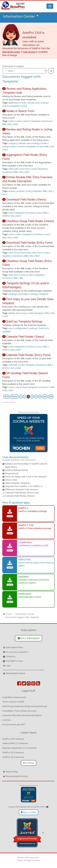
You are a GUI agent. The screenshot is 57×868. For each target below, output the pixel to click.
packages (24, 294)
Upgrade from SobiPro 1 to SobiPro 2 (24, 486)
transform (47, 121)
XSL (10, 124)
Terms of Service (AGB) (13, 702)
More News (29, 763)
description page (11, 52)
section (22, 146)
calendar (13, 365)
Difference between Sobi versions (22, 489)
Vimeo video (11, 480)
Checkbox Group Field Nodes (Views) (30, 221)
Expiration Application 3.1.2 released (19, 748)
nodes (18, 121)
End (51, 397)
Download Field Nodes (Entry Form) (29, 243)
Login (8, 666)
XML (4, 124)
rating (44, 103)
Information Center (19, 16)
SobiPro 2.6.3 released (13, 752)
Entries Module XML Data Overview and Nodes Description (27, 179)
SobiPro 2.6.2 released (13, 757)
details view (34, 103)
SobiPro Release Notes (16, 470)
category (13, 143)
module (20, 191)
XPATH (6, 216)
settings (34, 294)
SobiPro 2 (23, 508)
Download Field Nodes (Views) (26, 199)
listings (36, 143)
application (14, 103)
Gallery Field (24, 559)
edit (16, 169)
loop (24, 313)
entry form (25, 169)
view (39, 213)
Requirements (12, 473)
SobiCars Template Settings (24, 321)
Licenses (6, 720)
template (15, 106)
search (26, 121)
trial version (29, 52)
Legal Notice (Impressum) (14, 697)
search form (21, 387)
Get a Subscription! (28, 638)
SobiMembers (25, 542)
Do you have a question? (17, 652)
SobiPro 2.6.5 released (13, 739)
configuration (21, 328)
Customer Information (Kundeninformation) (22, 715)
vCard (24, 106)
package (13, 294)
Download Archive (16, 673)
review (6, 106)
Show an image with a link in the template (26, 477)
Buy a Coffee (28, 812)
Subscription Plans (14, 647)
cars (10, 328)
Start (6, 397)
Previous (14, 397)
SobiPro (13, 402)
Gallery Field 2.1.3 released (15, 743)
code (23, 103)
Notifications (25, 594)
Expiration (23, 577)
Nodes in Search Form (20, 111)
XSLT (16, 124)
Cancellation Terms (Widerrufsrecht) (19, 711)
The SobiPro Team (14, 661)
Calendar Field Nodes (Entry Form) (28, 355)
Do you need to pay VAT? (14, 724)
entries (12, 191)
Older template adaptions (18, 483)
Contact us (11, 656)
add (10, 169)
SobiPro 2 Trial (26, 525)
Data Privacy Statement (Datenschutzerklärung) (25, 706)
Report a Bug (12, 772)
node (11, 121)
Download (19, 253)
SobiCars (43, 328)
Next (45, 397)
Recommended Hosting (17, 776)
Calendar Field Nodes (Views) (25, 337)
